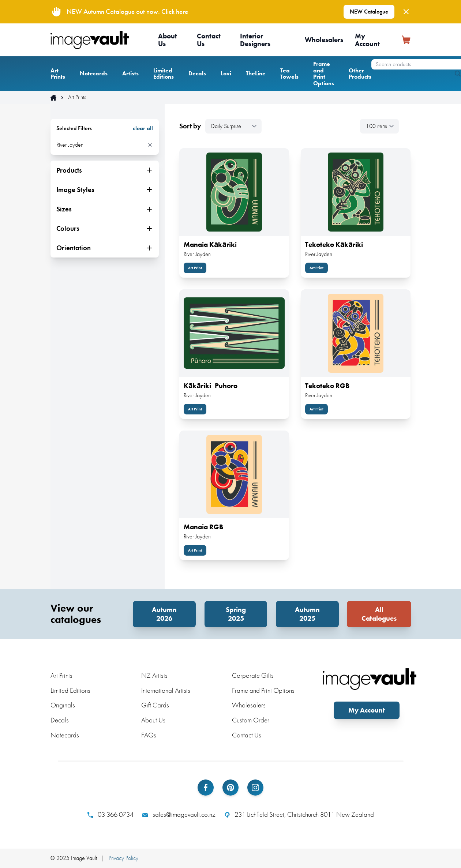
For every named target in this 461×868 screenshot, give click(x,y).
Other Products (360, 74)
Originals (63, 705)
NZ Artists (154, 675)
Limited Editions (164, 74)
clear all (143, 128)
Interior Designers (255, 40)
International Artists (166, 690)
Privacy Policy (123, 858)
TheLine (256, 73)
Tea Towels (289, 74)
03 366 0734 (110, 815)
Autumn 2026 (164, 614)
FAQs (149, 735)
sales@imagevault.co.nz (179, 815)
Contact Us (209, 40)
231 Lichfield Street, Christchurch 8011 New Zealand (299, 815)
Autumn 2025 (307, 614)
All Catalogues (379, 614)
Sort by (190, 126)
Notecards (94, 73)
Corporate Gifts (253, 675)
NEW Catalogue (369, 12)
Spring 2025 (236, 614)
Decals (197, 73)
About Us (168, 40)
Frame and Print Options (324, 74)
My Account (367, 40)
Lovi (226, 73)
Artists (130, 73)
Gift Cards (155, 705)
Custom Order (251, 720)
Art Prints (58, 74)
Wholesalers (324, 40)
